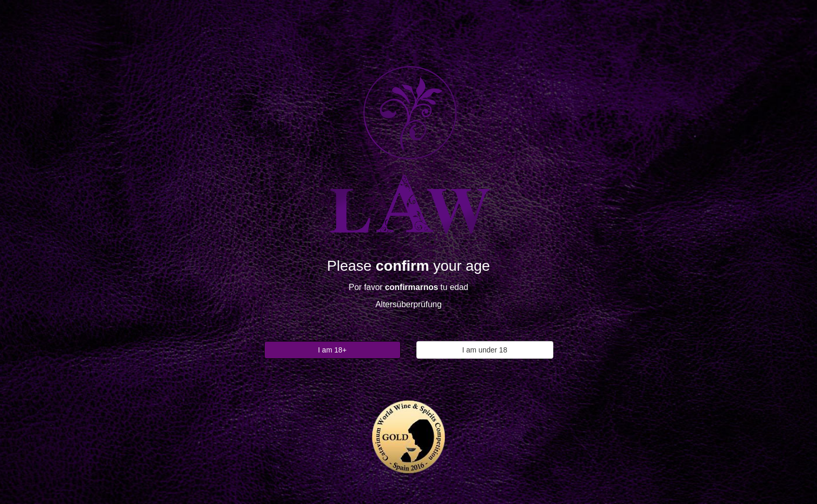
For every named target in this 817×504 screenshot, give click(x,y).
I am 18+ (332, 350)
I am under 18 (485, 350)
